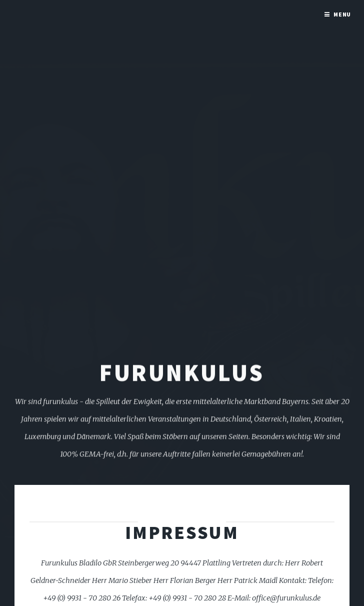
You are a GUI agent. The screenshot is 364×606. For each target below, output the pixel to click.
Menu (342, 14)
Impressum (182, 532)
